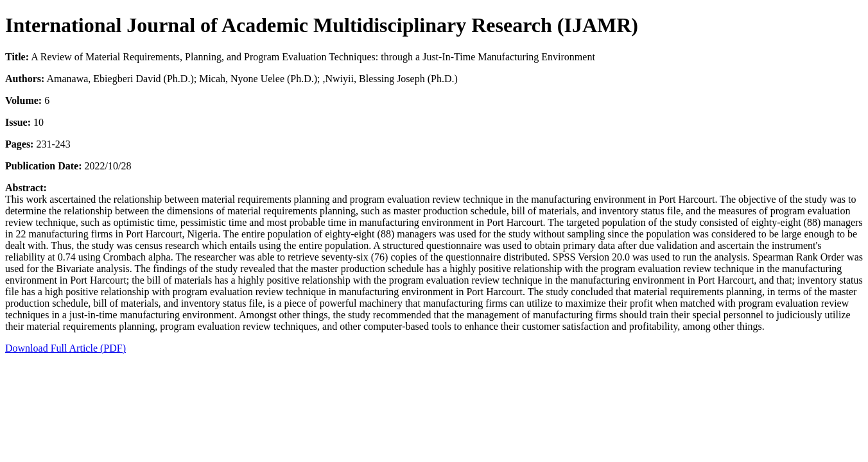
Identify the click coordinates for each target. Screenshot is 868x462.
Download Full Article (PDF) (65, 348)
